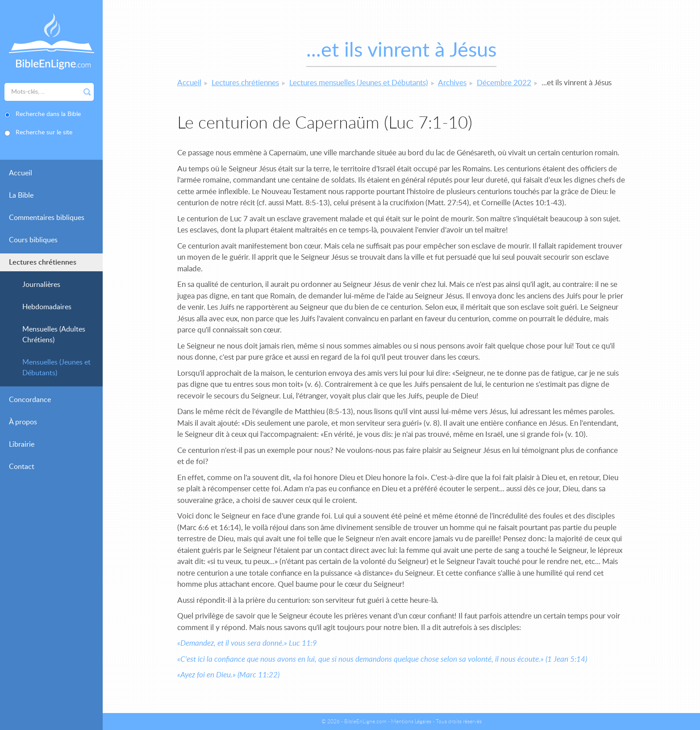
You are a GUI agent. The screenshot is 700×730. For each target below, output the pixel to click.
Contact (22, 467)
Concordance (30, 400)
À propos (23, 422)
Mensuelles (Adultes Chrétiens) (54, 335)
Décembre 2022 (504, 83)
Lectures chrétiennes (43, 262)
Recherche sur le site (44, 133)
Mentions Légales (411, 722)
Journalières (41, 285)
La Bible (21, 195)
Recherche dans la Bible (48, 114)
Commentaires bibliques (47, 218)
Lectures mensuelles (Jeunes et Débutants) (359, 83)
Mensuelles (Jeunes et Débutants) (56, 368)
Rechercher (87, 92)
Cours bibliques (33, 240)
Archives (452, 83)
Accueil (21, 173)
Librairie (22, 444)
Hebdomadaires (47, 307)
